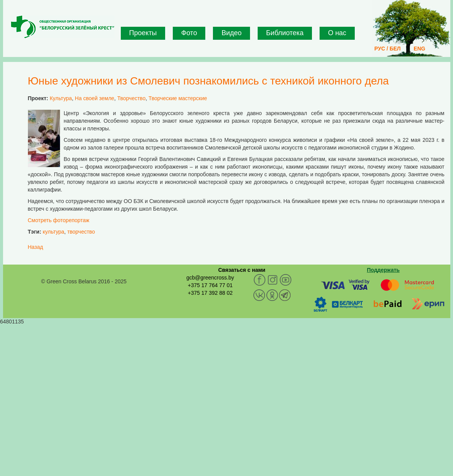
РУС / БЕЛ (387, 49)
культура (54, 232)
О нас (337, 33)
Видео (231, 33)
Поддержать (383, 270)
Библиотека (285, 33)
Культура (61, 98)
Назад (36, 247)
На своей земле (95, 98)
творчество (81, 232)
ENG (419, 49)
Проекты (143, 33)
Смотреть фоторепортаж (59, 220)
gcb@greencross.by (210, 278)
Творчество (132, 98)
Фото (189, 33)
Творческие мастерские (178, 98)
